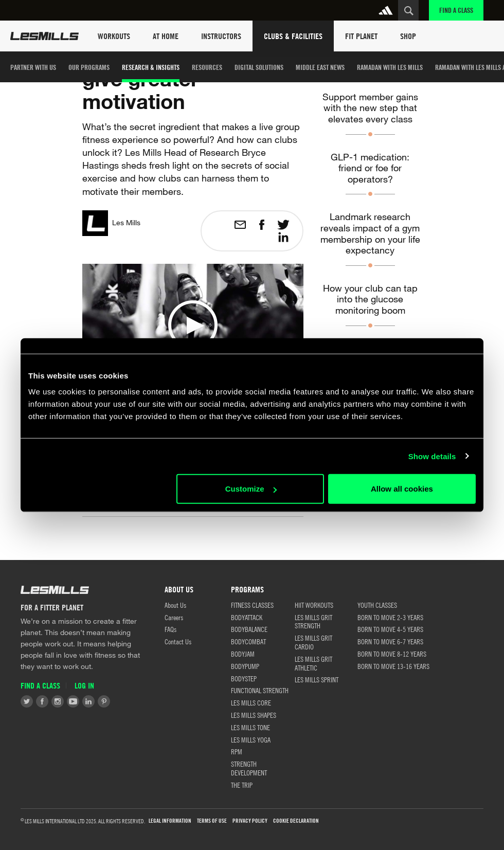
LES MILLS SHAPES (254, 715)
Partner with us (33, 67)
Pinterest (104, 701)
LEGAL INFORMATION (170, 821)
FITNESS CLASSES (252, 605)
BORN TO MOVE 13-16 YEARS (393, 666)
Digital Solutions (259, 67)
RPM (237, 751)
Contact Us (178, 641)
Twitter (27, 701)
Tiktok (119, 701)
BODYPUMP (245, 666)
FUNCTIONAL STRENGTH (260, 690)
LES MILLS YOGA (251, 739)
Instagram (58, 701)
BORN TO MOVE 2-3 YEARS (390, 617)
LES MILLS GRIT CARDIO (313, 642)
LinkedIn (88, 701)
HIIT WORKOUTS (314, 605)
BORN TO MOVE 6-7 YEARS (390, 641)
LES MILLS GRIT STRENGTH (313, 621)
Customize (251, 489)
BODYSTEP (244, 678)
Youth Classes (377, 605)
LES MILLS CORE (251, 702)
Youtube (73, 701)
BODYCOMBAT (248, 641)
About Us (175, 605)
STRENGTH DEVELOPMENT (249, 768)
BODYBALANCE (249, 629)
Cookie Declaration (296, 821)
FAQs (170, 629)
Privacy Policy (250, 821)
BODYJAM (243, 654)
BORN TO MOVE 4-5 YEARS (390, 629)
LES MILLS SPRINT (317, 679)
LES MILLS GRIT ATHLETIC (313, 663)
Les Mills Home (44, 36)
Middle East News (320, 67)
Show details (432, 456)
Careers (174, 617)
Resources (207, 67)
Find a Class (456, 10)
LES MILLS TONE (250, 727)
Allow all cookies (402, 489)
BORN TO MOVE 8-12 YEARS (392, 654)
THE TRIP (242, 785)
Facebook (42, 701)
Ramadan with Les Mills (390, 67)
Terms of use (212, 821)
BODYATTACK (247, 617)
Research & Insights (151, 67)
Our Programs (89, 67)
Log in (84, 686)
